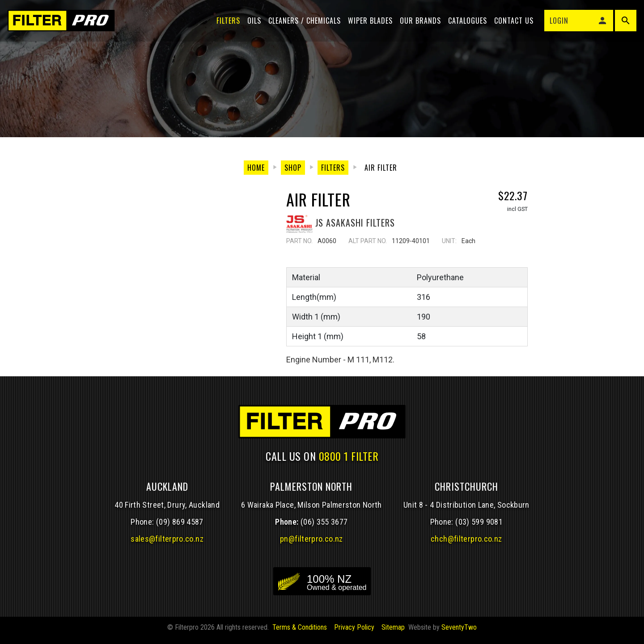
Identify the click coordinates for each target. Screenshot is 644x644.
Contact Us (513, 23)
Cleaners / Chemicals (303, 23)
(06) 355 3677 (324, 528)
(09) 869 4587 (180, 528)
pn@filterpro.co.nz (311, 545)
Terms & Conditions (300, 633)
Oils (253, 23)
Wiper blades (369, 23)
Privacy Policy (354, 633)
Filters (227, 23)
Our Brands (419, 23)
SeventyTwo (459, 633)
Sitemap (393, 633)
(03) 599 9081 (479, 528)
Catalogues (466, 23)
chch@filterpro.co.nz (466, 545)
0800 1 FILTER (349, 462)
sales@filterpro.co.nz (167, 545)
